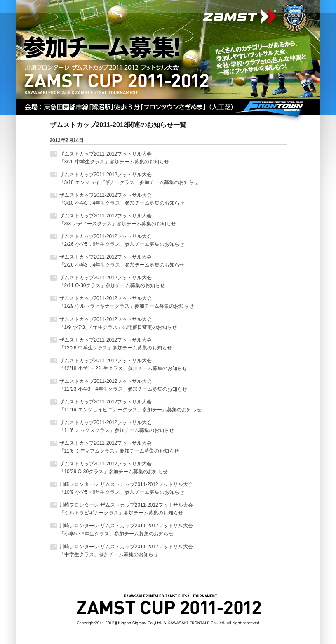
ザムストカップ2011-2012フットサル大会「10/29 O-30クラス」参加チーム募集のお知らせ (114, 468)
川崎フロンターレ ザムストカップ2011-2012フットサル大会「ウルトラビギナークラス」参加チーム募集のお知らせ (126, 509)
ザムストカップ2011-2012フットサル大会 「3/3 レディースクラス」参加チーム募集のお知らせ (118, 220)
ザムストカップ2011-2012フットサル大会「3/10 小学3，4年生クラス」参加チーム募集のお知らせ (122, 199)
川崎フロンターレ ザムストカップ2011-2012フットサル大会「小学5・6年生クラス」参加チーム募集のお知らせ (126, 530)
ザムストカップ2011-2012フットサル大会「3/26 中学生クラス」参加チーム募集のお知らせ (114, 158)
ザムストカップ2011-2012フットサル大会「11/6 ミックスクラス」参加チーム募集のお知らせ (117, 426)
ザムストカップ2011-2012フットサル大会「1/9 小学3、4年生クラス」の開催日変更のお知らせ (118, 323)
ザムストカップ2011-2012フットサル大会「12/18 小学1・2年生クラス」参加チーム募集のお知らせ (123, 364)
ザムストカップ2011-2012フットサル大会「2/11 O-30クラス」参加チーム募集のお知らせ (112, 282)
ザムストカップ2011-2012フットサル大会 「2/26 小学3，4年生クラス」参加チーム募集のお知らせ (122, 261)
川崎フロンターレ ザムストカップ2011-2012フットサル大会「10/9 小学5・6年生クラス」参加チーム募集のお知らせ (126, 488)
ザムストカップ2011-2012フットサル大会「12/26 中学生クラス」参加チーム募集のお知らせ (116, 344)
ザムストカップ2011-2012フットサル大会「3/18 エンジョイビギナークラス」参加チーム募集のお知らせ (129, 178)
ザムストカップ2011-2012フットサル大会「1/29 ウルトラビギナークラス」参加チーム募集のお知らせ (127, 302)
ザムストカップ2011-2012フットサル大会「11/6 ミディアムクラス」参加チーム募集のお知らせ (119, 447)
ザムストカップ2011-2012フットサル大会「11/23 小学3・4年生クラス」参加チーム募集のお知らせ (123, 385)
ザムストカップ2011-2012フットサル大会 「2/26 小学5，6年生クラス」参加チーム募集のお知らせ (122, 240)
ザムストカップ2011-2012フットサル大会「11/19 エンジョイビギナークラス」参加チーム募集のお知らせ (130, 406)
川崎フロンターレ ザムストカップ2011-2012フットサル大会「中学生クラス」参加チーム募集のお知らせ (126, 551)
